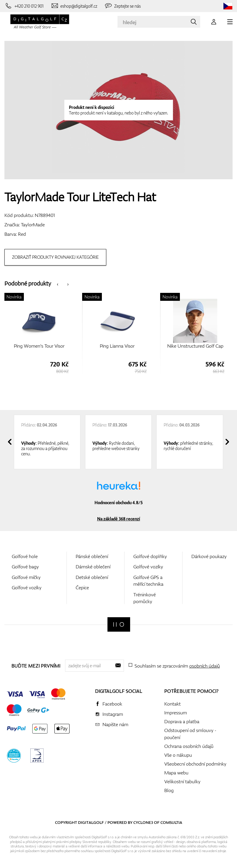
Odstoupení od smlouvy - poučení (190, 734)
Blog (169, 790)
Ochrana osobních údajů (189, 746)
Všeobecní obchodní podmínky (195, 764)
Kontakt (173, 704)
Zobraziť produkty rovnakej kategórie (55, 257)
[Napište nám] (74, 6)
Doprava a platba (182, 721)
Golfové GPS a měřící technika (148, 581)
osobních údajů (205, 666)
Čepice (82, 587)
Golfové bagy (25, 567)
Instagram (113, 714)
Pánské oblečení (92, 556)
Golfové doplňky (150, 556)
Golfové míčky (26, 577)
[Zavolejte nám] (24, 6)
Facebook (112, 704)
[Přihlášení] (214, 22)
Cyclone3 (143, 822)
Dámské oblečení (93, 567)
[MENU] (230, 22)
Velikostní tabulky (182, 781)
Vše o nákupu (178, 755)
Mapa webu (176, 773)
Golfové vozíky (27, 587)
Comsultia (171, 822)
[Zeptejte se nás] (122, 6)
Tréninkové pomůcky (145, 598)
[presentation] (58, 284)
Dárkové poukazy (209, 556)
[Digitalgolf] (119, 624)
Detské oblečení (92, 577)
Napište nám (115, 724)
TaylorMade (33, 225)
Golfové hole (25, 556)
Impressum (176, 713)
